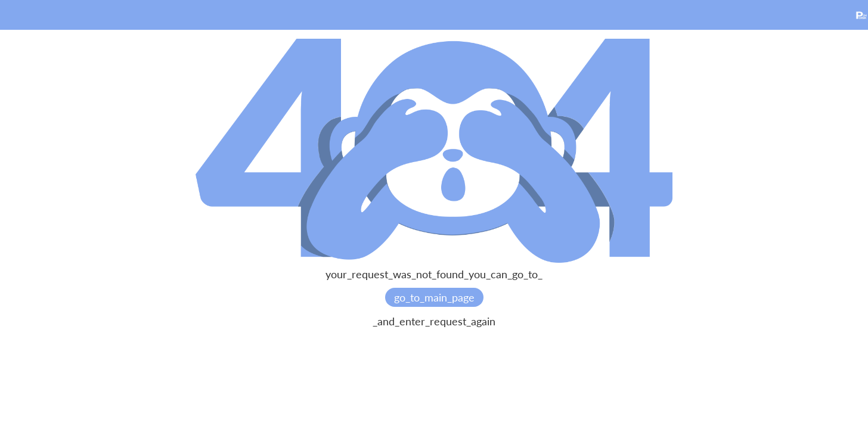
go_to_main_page (434, 297)
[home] (861, 14)
